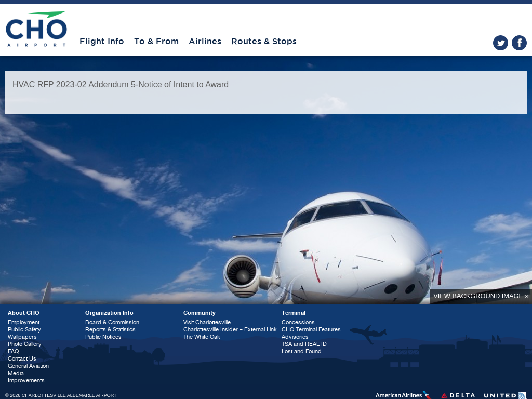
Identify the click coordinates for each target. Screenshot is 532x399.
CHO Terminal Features (311, 330)
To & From (156, 42)
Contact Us (22, 359)
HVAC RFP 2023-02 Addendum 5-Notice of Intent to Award (121, 84)
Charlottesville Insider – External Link (230, 330)
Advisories (295, 337)
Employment (24, 322)
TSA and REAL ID (304, 344)
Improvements (26, 381)
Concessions (298, 322)
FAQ (13, 351)
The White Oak (202, 337)
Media (16, 373)
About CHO (24, 313)
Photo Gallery (25, 344)
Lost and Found (302, 351)
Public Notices (103, 337)
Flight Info (102, 42)
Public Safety (24, 330)
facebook (519, 43)
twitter (501, 43)
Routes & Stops (264, 42)
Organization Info (109, 313)
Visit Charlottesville (207, 322)
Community (199, 313)
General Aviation (28, 366)
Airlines (205, 42)
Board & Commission (112, 322)
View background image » (481, 296)
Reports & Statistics (110, 330)
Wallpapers (22, 337)
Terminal (294, 313)
